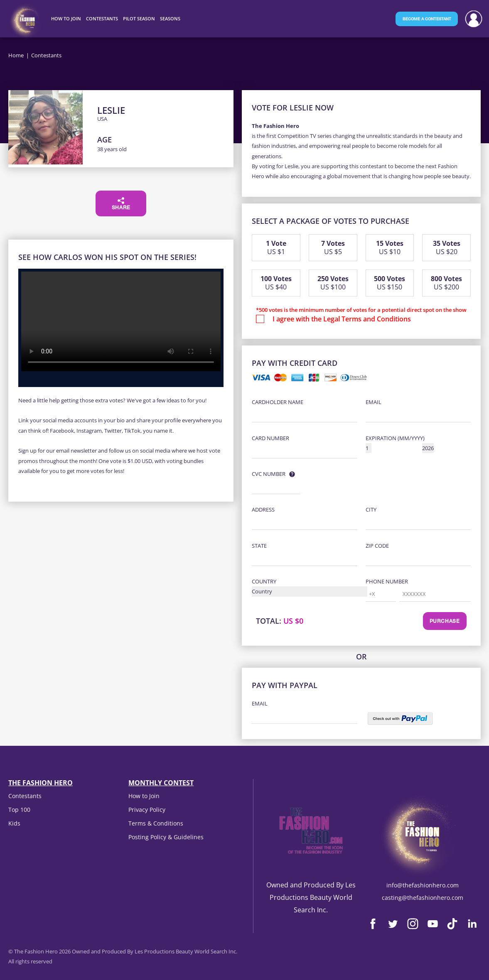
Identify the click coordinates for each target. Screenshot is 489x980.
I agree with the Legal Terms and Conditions (342, 319)
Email (374, 402)
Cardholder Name (278, 402)
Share (121, 204)
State (259, 546)
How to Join (144, 796)
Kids (14, 823)
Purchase (445, 622)
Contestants (25, 796)
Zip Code (377, 546)
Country (264, 581)
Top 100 (19, 810)
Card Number (270, 438)
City (371, 510)
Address (263, 510)
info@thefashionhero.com (423, 885)
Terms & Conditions (156, 823)
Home (16, 55)
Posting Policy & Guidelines (166, 837)
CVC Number (269, 474)
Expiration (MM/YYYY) (395, 438)
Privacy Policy (147, 810)
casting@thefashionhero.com (423, 898)
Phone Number (387, 581)
